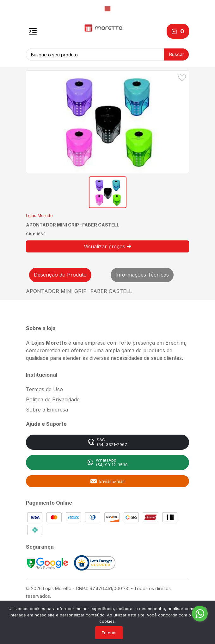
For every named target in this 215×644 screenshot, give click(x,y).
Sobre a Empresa (47, 410)
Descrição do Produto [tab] (60, 275)
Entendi (109, 633)
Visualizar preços (107, 246)
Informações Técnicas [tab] (142, 275)
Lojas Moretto (39, 215)
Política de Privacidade (53, 399)
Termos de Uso (44, 389)
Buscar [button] (176, 54)
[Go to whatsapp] (200, 614)
